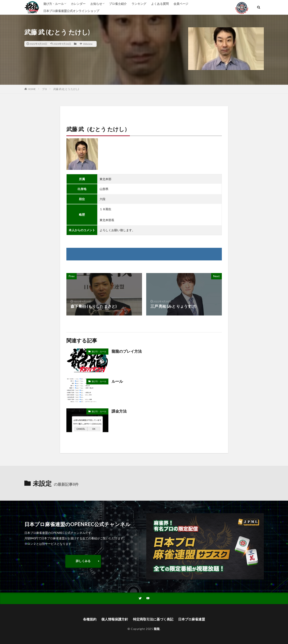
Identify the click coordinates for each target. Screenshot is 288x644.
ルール (117, 381)
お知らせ (96, 4)
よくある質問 (160, 4)
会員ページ (181, 4)
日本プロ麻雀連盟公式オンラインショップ (71, 11)
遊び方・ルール (54, 4)
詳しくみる (83, 561)
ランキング (139, 4)
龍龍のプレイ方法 (127, 351)
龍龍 (157, 629)
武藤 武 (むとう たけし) (66, 89)
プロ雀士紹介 (118, 4)
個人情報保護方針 (115, 619)
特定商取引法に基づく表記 (153, 619)
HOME (32, 89)
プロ (45, 89)
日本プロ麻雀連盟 (192, 619)
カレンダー (78, 4)
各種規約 (90, 619)
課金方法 (119, 411)
